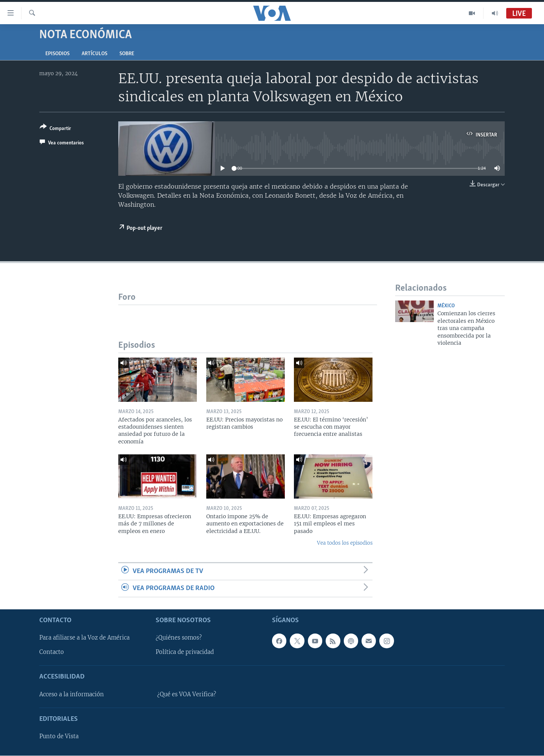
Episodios (57, 54)
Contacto (52, 652)
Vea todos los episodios (345, 543)
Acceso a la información (72, 694)
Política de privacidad (185, 652)
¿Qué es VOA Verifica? (187, 694)
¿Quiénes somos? (179, 638)
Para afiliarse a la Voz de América (84, 638)
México (446, 306)
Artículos (94, 54)
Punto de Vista (59, 737)
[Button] (55, 129)
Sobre (127, 54)
